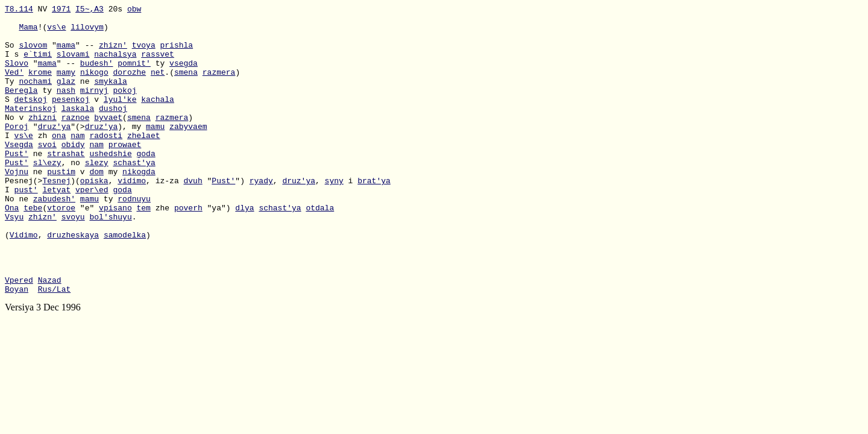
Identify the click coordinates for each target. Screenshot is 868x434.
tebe (33, 249)
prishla (177, 54)
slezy (97, 195)
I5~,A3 (90, 10)
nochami (35, 97)
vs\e (56, 32)
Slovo (17, 75)
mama (66, 54)
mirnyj (94, 108)
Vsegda (19, 173)
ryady (261, 216)
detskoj (31, 119)
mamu (155, 151)
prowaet (125, 173)
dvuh (193, 216)
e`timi (38, 64)
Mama (28, 32)
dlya (244, 249)
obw (134, 10)
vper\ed (92, 227)
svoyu (73, 260)
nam (77, 162)
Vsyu (14, 260)
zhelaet (144, 162)
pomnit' (134, 75)
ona (59, 162)
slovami (73, 64)
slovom (33, 54)
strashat (66, 184)
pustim (61, 206)
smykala (111, 97)
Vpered (19, 336)
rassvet (158, 64)
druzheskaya (73, 281)
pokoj (124, 108)
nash (66, 108)
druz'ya (55, 151)
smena (186, 86)
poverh (188, 249)
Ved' (14, 86)
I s (14, 64)
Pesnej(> (24, 216)
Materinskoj (31, 130)
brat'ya (374, 216)
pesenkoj (71, 119)
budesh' (97, 75)
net (158, 86)
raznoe (76, 140)
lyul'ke (120, 119)
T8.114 (19, 10)
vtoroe (61, 249)
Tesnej (56, 216)
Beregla (21, 108)
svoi (47, 173)
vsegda (184, 75)
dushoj (113, 130)
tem (143, 249)
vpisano (115, 249)
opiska (94, 216)
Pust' (17, 184)
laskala (78, 130)
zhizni (42, 140)
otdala (320, 249)
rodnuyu (134, 238)
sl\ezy (47, 195)
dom (96, 206)
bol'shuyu (110, 260)
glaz (66, 97)
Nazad (50, 336)
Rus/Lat (55, 347)
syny (334, 216)
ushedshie (110, 184)
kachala (158, 119)
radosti (106, 162)
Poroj (17, 151)
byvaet (108, 140)
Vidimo (24, 281)
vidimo (132, 216)
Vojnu (17, 206)
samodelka (125, 281)
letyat (56, 227)
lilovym (87, 32)
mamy (66, 86)
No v (17, 140)
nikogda (139, 206)
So (12, 54)
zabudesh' (54, 238)
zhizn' (113, 54)
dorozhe (129, 86)
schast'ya (134, 195)
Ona (12, 249)
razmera (219, 86)
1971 (61, 10)
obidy (73, 173)
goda (146, 184)
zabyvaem (188, 151)
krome (40, 86)
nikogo (94, 86)
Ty (12, 97)
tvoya (144, 54)
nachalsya (115, 64)
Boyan (17, 347)
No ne (19, 238)
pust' (26, 227)
